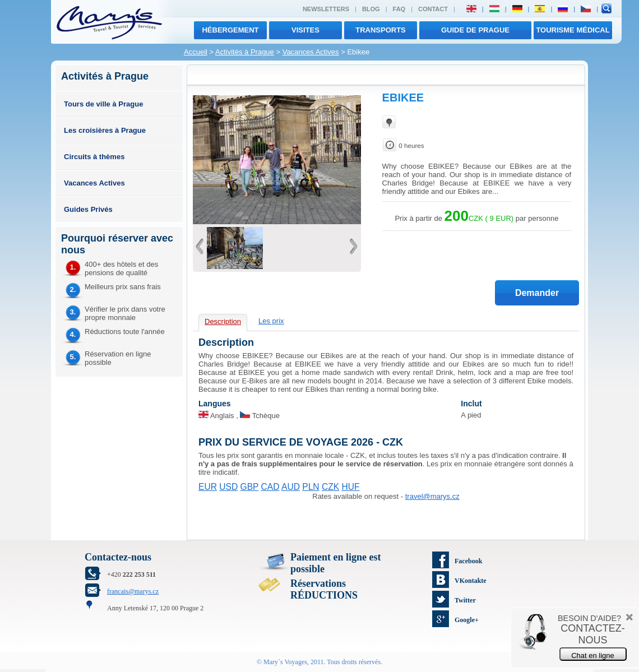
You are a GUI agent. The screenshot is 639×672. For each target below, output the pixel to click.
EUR (208, 487)
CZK (330, 487)
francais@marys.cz (133, 591)
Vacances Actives (311, 52)
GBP (250, 487)
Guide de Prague (475, 30)
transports (381, 30)
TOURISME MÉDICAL (573, 30)
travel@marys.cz (432, 496)
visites (305, 30)
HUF (350, 487)
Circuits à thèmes (94, 157)
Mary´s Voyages (285, 662)
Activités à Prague (245, 52)
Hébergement (230, 30)
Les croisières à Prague (105, 130)
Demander (537, 293)
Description (223, 321)
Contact (433, 9)
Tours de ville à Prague (103, 104)
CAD (270, 487)
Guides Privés (88, 209)
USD (228, 487)
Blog (371, 9)
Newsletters (326, 9)
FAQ (399, 9)
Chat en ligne (593, 655)
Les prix (271, 321)
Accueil (196, 52)
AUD (291, 487)
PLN (311, 487)
